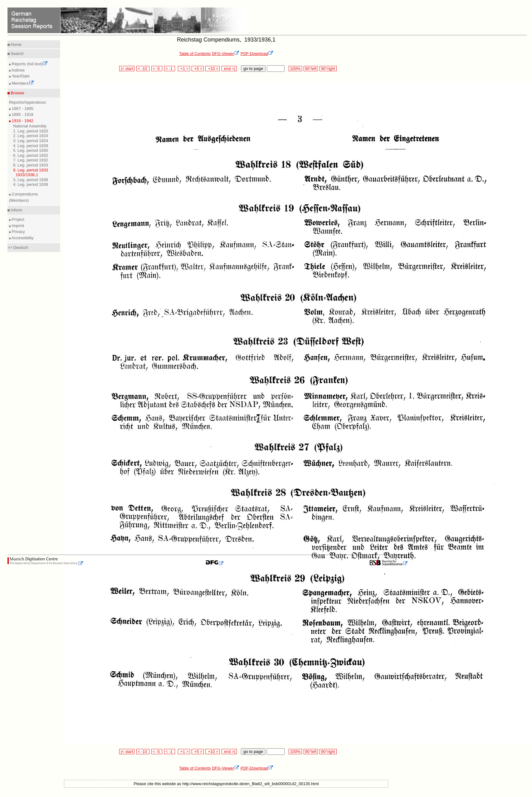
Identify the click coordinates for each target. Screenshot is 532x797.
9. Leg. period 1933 (31, 170)
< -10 (143, 69)
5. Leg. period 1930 (31, 150)
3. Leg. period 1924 (31, 141)
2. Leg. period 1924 (31, 136)
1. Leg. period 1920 (31, 131)
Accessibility (22, 238)
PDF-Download (257, 54)
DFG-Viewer (226, 54)
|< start (127, 69)
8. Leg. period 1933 (31, 165)
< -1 (170, 69)
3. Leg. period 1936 (31, 180)
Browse (17, 93)
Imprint (17, 226)
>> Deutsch (18, 248)
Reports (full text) (29, 64)
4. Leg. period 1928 (31, 146)
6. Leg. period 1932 (31, 155)
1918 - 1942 (22, 121)
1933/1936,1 (27, 175)
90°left (311, 69)
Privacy (18, 232)
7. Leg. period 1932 (31, 160)
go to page (253, 69)
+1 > (184, 69)
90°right (328, 69)
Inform (16, 210)
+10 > (212, 69)
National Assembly (30, 126)
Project (17, 219)
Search (17, 54)
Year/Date (20, 76)
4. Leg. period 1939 (31, 184)
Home (16, 45)
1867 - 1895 (22, 109)
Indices (18, 70)
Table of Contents (195, 54)
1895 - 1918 (22, 114)
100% (295, 69)
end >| (229, 69)
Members (22, 83)
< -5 (157, 69)
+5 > (198, 69)
